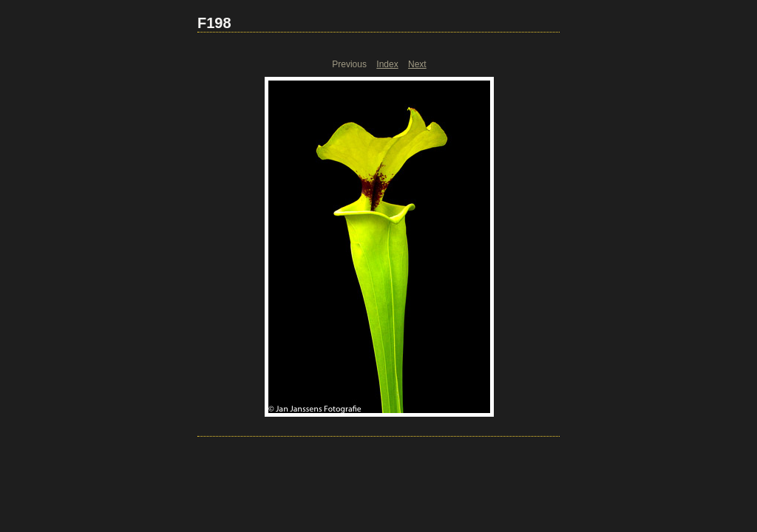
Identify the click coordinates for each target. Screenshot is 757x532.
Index (387, 64)
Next (417, 64)
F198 (214, 23)
